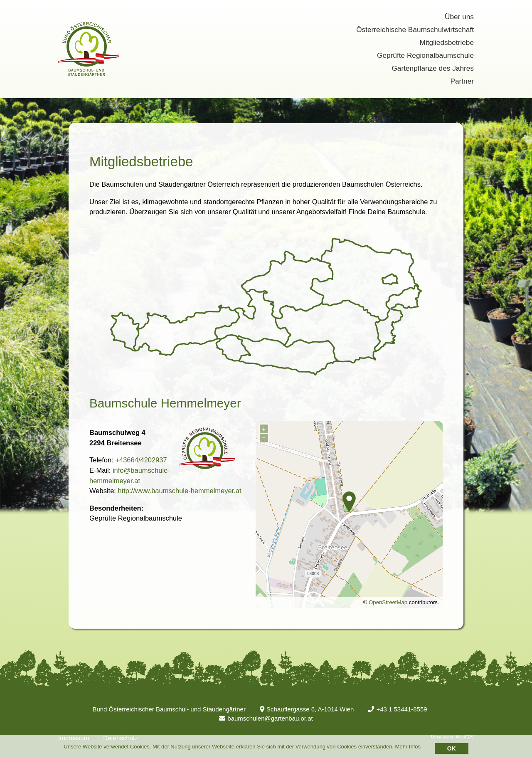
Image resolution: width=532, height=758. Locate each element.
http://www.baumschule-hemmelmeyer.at (179, 491)
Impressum (74, 738)
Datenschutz (120, 738)
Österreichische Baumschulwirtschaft (415, 30)
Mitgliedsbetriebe (447, 42)
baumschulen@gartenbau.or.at (266, 718)
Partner (462, 81)
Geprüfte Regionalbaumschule (425, 55)
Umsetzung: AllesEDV (452, 737)
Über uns (459, 17)
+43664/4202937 (141, 460)
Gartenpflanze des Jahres (433, 68)
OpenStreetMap (388, 602)
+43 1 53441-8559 (397, 709)
